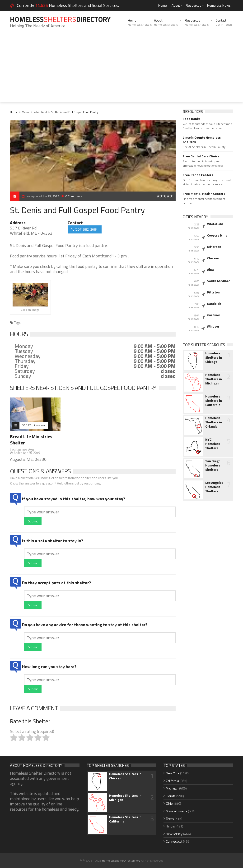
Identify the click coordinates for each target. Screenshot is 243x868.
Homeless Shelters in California (214, 401)
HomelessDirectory (60, 19)
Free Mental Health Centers (204, 194)
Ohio (169, 803)
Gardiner (214, 315)
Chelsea (213, 258)
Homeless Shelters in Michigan (214, 379)
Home (163, 5)
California (172, 781)
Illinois (170, 826)
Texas (170, 819)
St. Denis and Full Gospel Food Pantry (75, 112)
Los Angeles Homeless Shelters (214, 487)
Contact (224, 22)
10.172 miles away (34, 425)
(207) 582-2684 (85, 229)
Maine (26, 112)
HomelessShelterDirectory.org (121, 861)
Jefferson (214, 247)
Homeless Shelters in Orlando (214, 422)
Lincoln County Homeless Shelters (202, 140)
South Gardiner (219, 281)
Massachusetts (177, 811)
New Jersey (174, 834)
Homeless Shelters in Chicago (214, 357)
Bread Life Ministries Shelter (31, 440)
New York (173, 773)
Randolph (214, 304)
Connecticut (174, 841)
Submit (33, 521)
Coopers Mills (217, 235)
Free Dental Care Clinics (201, 156)
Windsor (213, 326)
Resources (194, 5)
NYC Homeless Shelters (213, 444)
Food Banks (192, 119)
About (176, 5)
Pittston (213, 292)
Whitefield (40, 112)
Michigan (172, 788)
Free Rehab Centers (198, 175)
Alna (210, 270)
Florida (171, 796)
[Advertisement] (121, 69)
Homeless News (219, 5)
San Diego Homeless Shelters (213, 465)
